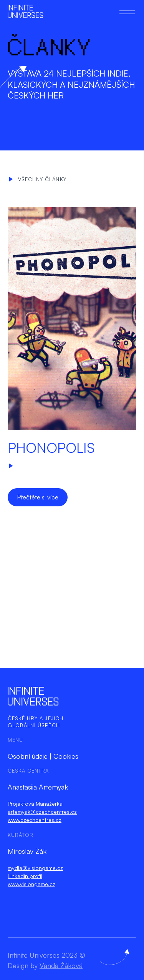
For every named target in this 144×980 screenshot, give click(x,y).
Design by (45, 965)
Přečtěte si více (38, 497)
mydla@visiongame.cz (35, 868)
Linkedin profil (25, 876)
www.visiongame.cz (31, 884)
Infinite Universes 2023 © (46, 955)
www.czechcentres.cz (35, 820)
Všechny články (38, 179)
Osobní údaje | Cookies (43, 756)
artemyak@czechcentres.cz (42, 812)
